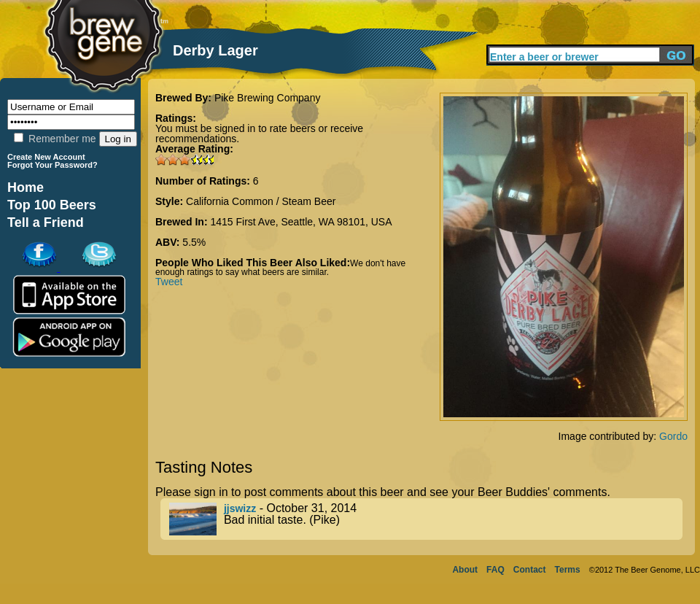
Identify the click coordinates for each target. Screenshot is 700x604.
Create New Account (46, 157)
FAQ (495, 570)
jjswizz (240, 508)
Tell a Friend (46, 222)
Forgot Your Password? (52, 165)
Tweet (169, 282)
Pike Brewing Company (268, 98)
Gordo (673, 436)
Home (26, 187)
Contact (530, 570)
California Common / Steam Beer (261, 201)
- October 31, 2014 (426, 519)
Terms (568, 570)
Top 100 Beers (52, 205)
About (465, 570)
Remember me (55, 139)
